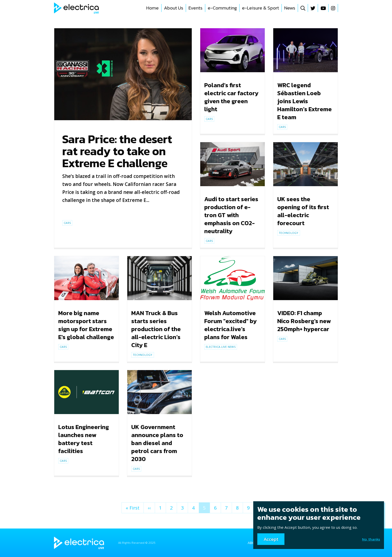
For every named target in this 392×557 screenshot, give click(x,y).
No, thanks (371, 539)
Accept (271, 539)
